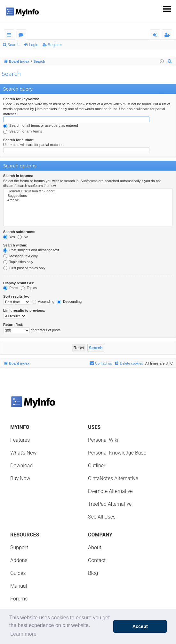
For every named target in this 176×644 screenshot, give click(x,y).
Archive (88, 200)
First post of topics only (24, 268)
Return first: (13, 325)
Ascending (43, 302)
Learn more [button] (23, 634)
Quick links (10, 36)
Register (55, 45)
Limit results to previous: (24, 310)
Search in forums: (18, 176)
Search (13, 45)
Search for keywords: (21, 99)
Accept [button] (140, 626)
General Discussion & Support (88, 191)
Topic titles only (18, 262)
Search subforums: (19, 232)
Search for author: (18, 140)
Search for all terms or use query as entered (41, 125)
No (23, 237)
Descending (69, 302)
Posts (11, 288)
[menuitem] (170, 61)
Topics (29, 288)
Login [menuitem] (156, 36)
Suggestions (88, 196)
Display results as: (19, 283)
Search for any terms (23, 131)
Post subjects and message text (31, 250)
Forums (22, 36)
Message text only (20, 256)
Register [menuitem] (168, 36)
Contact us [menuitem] (101, 363)
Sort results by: (16, 296)
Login (33, 45)
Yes (9, 237)
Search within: (15, 245)
